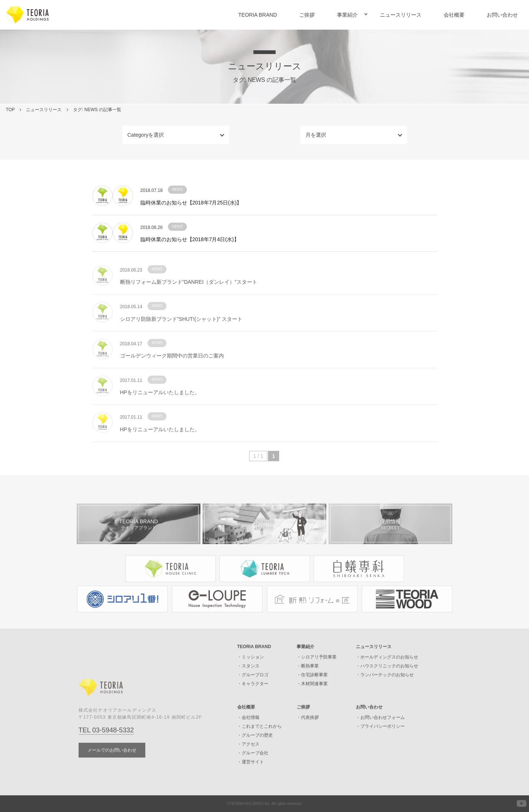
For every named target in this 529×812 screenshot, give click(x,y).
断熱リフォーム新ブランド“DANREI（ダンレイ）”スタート (189, 297)
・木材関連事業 (312, 699)
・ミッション (251, 672)
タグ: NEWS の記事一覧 (97, 110)
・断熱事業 (308, 681)
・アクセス (248, 759)
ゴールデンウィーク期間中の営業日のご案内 (172, 370)
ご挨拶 (307, 15)
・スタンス (248, 681)
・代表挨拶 (308, 732)
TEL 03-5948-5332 (106, 745)
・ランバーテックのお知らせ (385, 690)
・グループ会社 (253, 768)
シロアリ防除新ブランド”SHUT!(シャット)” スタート (181, 334)
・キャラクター (253, 699)
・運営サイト (251, 777)
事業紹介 (347, 15)
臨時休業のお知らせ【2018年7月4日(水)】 (190, 239)
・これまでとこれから (259, 741)
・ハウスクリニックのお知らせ (387, 681)
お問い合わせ (502, 15)
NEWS (177, 189)
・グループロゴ (253, 690)
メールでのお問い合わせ (112, 765)
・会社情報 (248, 732)
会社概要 (454, 15)
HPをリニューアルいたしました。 (160, 407)
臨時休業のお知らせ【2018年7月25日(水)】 (191, 203)
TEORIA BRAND (258, 15)
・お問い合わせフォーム (380, 732)
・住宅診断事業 (312, 690)
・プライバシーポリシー (380, 741)
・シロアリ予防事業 (317, 672)
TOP (10, 110)
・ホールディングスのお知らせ (387, 672)
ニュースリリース (401, 15)
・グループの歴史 (255, 750)
